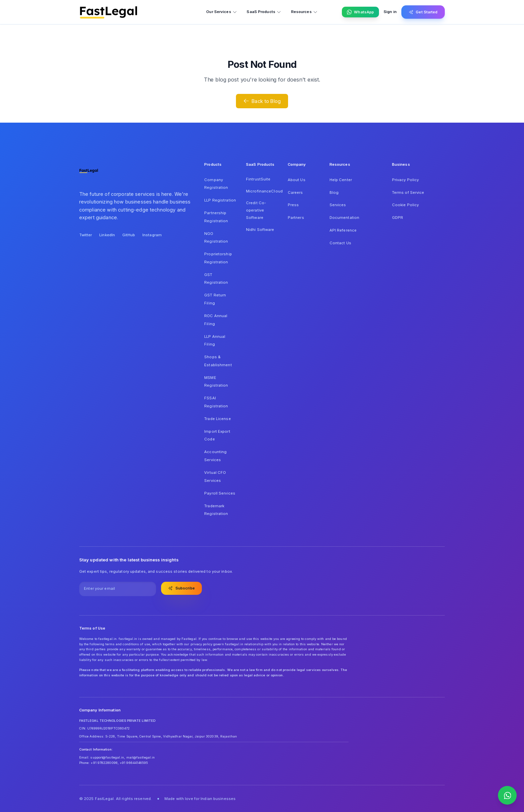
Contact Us (340, 243)
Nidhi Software (260, 230)
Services (338, 205)
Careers (295, 192)
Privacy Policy (406, 180)
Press (293, 205)
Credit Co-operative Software (256, 210)
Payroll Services (220, 493)
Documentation (344, 218)
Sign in (390, 12)
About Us (297, 180)
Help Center (341, 180)
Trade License (217, 419)
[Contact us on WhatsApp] (507, 795)
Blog (334, 192)
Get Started (423, 12)
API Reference (343, 230)
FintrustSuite (258, 179)
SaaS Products (264, 12)
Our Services (222, 12)
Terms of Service (408, 192)
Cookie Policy (405, 205)
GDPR (398, 218)
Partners (296, 218)
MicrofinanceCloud (262, 191)
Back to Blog (262, 101)
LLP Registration (220, 200)
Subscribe (181, 588)
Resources (304, 12)
